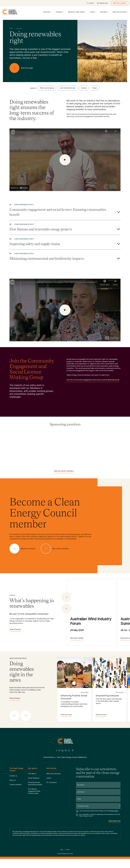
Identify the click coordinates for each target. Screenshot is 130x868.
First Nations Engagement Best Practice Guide (34, 791)
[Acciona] (14, 436)
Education (105, 12)
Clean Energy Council (64, 854)
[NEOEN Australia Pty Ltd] (75, 448)
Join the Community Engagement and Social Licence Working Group (93, 380)
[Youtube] (69, 750)
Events (93, 12)
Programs (60, 12)
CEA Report (32, 774)
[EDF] (14, 442)
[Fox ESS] (55, 442)
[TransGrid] (65, 460)
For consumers (52, 782)
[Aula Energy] (75, 436)
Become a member (120, 3)
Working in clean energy (77, 12)
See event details (77, 639)
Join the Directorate (68, 88)
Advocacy (48, 12)
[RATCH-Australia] (116, 448)
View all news (15, 699)
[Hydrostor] (34, 448)
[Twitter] (66, 750)
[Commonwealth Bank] (96, 436)
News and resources (121, 12)
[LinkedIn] (63, 750)
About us (13, 780)
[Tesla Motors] (24, 460)
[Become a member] (24, 549)
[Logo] (65, 741)
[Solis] (34, 454)
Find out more (66, 715)
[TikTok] (73, 750)
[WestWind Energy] (106, 460)
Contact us (13, 776)
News (95, 88)
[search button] (90, 3)
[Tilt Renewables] (45, 460)
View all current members (64, 472)
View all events (15, 630)
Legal (62, 850)
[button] (66, 609)
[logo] (9, 12)
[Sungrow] (96, 454)
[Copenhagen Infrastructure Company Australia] (116, 436)
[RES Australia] (14, 454)
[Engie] (34, 442)
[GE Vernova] (75, 442)
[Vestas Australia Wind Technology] (85, 460)
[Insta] (59, 750)
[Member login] (102, 3)
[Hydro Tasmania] (14, 448)
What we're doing (47, 88)
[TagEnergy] (116, 454)
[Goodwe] (116, 442)
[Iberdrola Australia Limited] (55, 448)
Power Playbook (34, 778)
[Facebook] (57, 750)
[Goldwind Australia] (96, 442)
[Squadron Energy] (55, 454)
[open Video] (65, 160)
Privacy (68, 850)
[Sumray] (75, 454)
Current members (16, 785)
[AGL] (34, 436)
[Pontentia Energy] (96, 448)
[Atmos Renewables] (55, 436)
